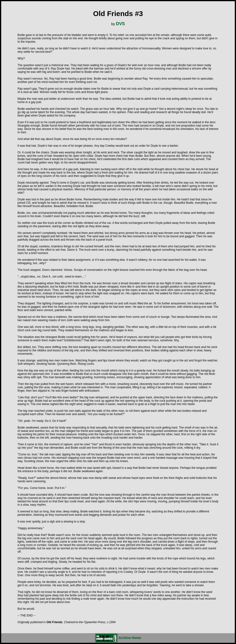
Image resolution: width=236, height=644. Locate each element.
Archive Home (118, 638)
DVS (120, 24)
